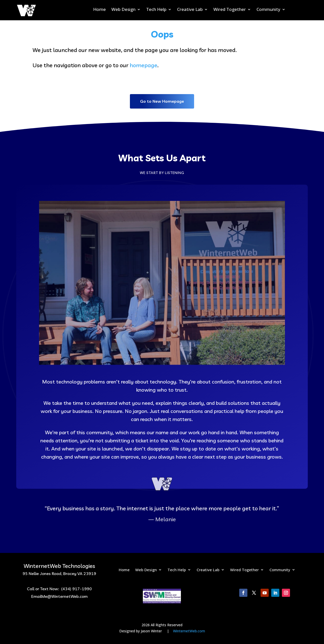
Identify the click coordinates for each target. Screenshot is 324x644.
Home (99, 10)
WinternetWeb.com (189, 631)
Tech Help (156, 10)
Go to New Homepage (162, 101)
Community (268, 10)
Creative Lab (190, 10)
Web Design (123, 10)
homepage (143, 65)
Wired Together (230, 10)
